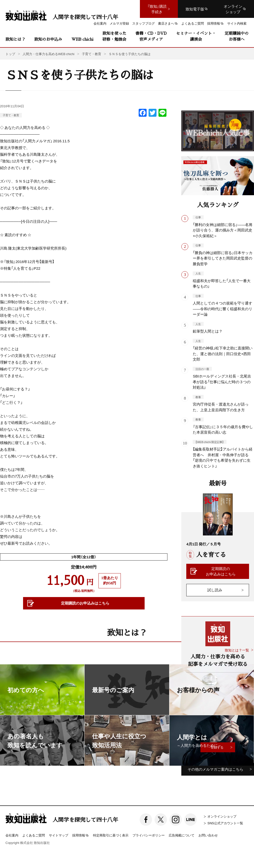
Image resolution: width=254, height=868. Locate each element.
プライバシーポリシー (149, 835)
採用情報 (81, 835)
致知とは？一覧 (237, 650)
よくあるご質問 (34, 835)
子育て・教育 (11, 115)
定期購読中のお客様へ (237, 36)
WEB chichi (82, 39)
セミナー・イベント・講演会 (196, 36)
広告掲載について (182, 835)
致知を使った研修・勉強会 (114, 36)
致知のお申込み (48, 39)
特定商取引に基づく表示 (111, 835)
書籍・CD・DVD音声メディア (151, 36)
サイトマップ (59, 835)
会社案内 (12, 835)
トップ (10, 54)
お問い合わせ (208, 835)
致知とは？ (15, 39)
